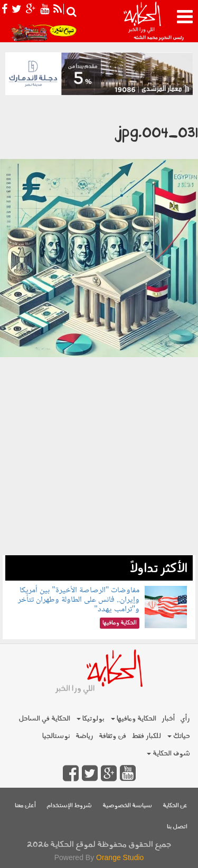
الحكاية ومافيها (134, 719)
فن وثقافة (112, 736)
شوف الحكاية (168, 754)
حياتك (179, 736)
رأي (185, 719)
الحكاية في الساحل (44, 719)
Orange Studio (120, 857)
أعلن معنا (25, 806)
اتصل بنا (177, 827)
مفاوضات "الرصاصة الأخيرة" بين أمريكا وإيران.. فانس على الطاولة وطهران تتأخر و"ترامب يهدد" (79, 600)
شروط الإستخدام (69, 806)
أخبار (168, 719)
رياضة (84, 736)
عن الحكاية (175, 806)
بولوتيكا (91, 719)
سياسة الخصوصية (127, 806)
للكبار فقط (146, 736)
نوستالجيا (56, 736)
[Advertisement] (99, 456)
